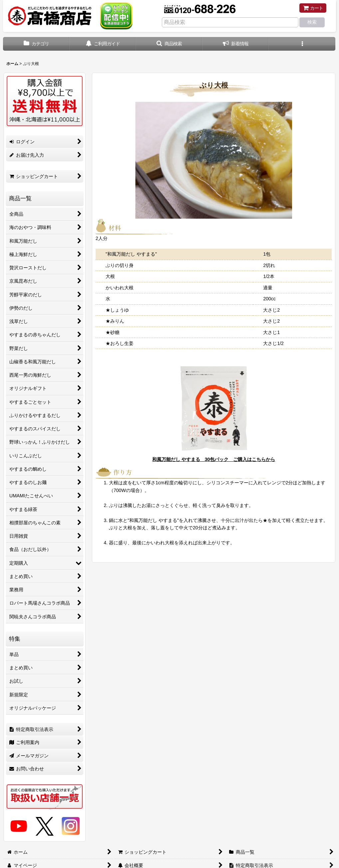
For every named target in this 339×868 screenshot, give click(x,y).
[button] (169, 44)
